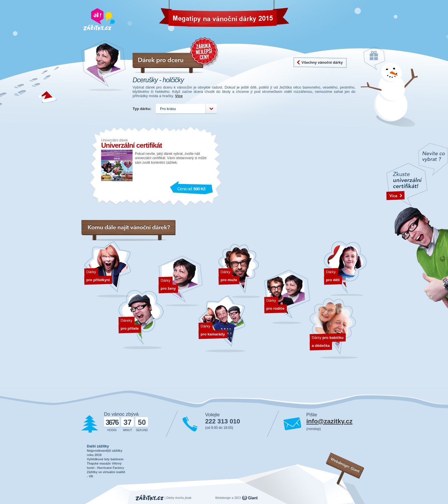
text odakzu (417, 226)
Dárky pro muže (240, 271)
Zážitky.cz (150, 498)
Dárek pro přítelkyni (108, 269)
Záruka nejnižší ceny (205, 52)
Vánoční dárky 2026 (186, 15)
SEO (238, 498)
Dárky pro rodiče (287, 297)
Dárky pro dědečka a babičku (334, 329)
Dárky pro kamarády (222, 324)
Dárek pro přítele (141, 320)
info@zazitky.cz (329, 421)
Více (179, 96)
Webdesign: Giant (345, 465)
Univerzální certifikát (132, 145)
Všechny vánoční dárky (322, 62)
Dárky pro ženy (181, 281)
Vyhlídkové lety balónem (105, 459)
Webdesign (223, 498)
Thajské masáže (99, 463)
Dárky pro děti (345, 268)
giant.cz (250, 498)
